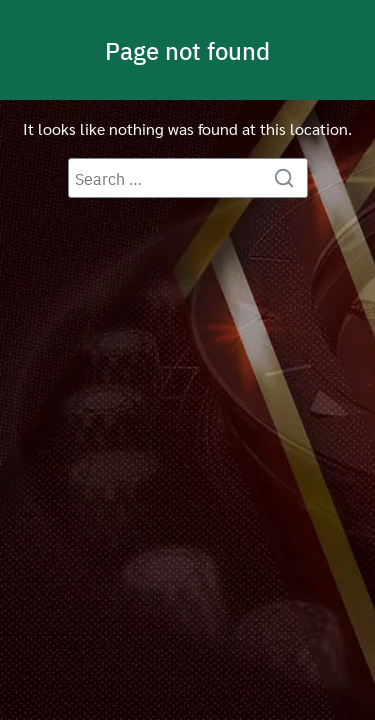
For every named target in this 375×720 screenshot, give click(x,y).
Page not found (187, 50)
